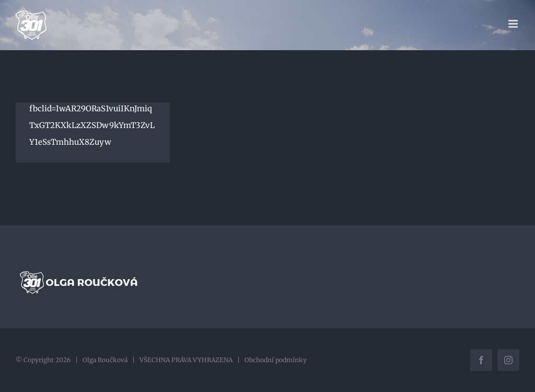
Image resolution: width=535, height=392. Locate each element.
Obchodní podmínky (276, 360)
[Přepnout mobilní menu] (514, 24)
